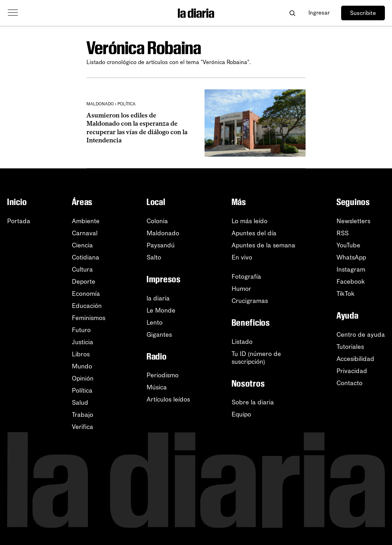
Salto (154, 257)
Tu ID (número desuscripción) (256, 358)
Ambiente (86, 221)
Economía (86, 294)
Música (157, 387)
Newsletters (353, 221)
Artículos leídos (168, 399)
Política (82, 391)
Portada (19, 221)
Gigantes (159, 335)
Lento (155, 323)
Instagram (351, 269)
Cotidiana (86, 257)
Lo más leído (250, 221)
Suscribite (363, 13)
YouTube (348, 245)
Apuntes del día (254, 233)
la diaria (158, 298)
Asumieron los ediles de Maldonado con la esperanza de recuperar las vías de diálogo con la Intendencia (137, 128)
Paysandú (161, 245)
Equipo (241, 414)
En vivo (242, 257)
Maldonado (163, 233)
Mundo (82, 366)
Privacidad (352, 371)
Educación (87, 306)
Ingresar (319, 13)
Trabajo (83, 415)
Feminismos (89, 318)
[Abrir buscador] (292, 13)
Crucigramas (250, 301)
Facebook (351, 282)
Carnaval (85, 233)
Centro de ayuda (361, 335)
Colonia (157, 221)
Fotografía (246, 277)
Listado (242, 342)
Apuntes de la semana (263, 245)
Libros (81, 354)
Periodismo (163, 375)
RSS (343, 233)
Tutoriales (350, 347)
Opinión (83, 378)
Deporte (84, 282)
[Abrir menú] (13, 13)
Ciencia (82, 245)
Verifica (83, 427)
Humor (241, 289)
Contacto (349, 383)
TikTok (346, 294)
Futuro (81, 330)
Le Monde (161, 310)
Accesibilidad (355, 359)
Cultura (82, 269)
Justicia (83, 342)
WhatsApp (351, 257)
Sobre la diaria (253, 402)
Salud (80, 403)
